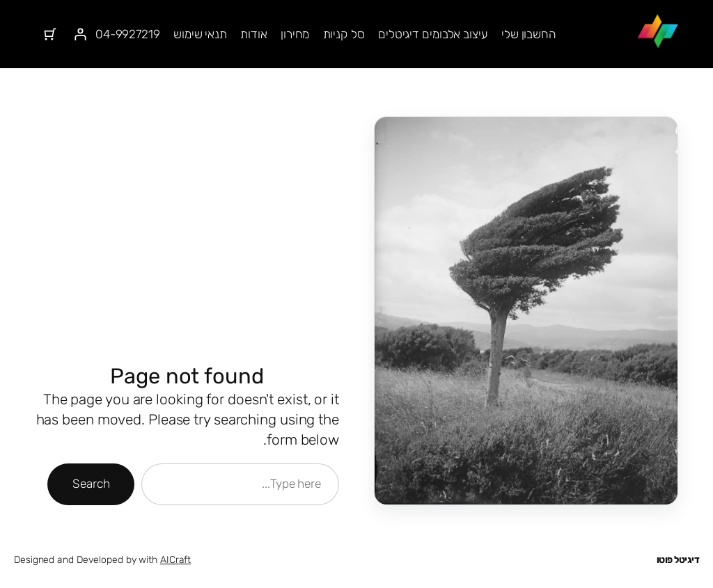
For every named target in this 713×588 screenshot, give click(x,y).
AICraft (175, 560)
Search (91, 484)
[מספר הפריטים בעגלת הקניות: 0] (50, 34)
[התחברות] (80, 34)
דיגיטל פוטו (678, 560)
